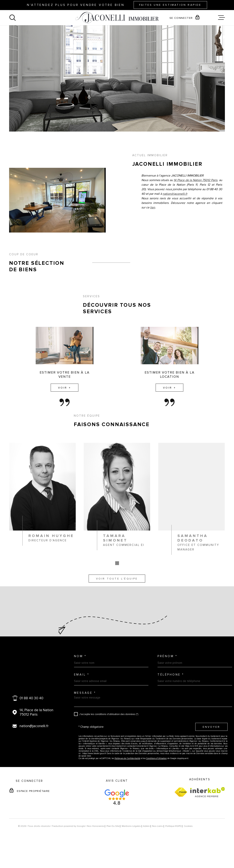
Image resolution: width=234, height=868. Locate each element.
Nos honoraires (96, 850)
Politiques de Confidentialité (127, 782)
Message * (85, 717)
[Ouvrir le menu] (221, 18)
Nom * (80, 680)
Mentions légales (131, 850)
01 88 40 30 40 (31, 722)
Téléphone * (171, 699)
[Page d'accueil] (117, 18)
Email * (82, 699)
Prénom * (167, 680)
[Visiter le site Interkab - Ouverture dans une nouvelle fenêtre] (208, 816)
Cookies (188, 850)
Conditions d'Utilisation (156, 782)
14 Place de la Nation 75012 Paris (195, 209)
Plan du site (113, 850)
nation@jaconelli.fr (175, 223)
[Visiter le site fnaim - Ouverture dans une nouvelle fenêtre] (181, 816)
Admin (146, 850)
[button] (117, 592)
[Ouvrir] (13, 18)
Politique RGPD (173, 850)
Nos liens (157, 850)
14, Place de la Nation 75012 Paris (36, 736)
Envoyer (211, 751)
